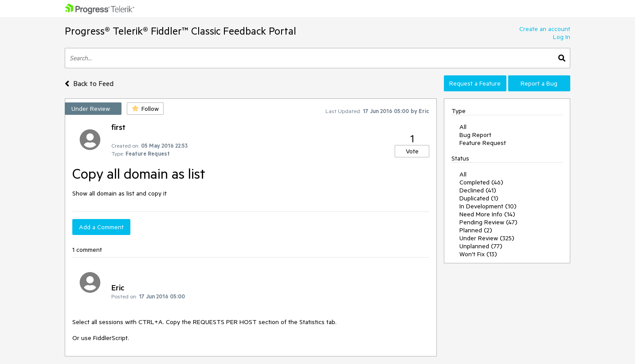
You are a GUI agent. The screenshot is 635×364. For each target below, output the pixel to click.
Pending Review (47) (488, 222)
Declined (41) (478, 190)
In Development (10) (488, 206)
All (463, 127)
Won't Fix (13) (478, 254)
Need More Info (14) (487, 214)
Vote (412, 151)
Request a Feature (475, 83)
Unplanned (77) (481, 246)
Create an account (545, 29)
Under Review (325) (487, 238)
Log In (562, 37)
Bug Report (475, 135)
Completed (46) (481, 182)
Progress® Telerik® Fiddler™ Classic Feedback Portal (180, 31)
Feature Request (483, 143)
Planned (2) (476, 230)
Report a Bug (539, 83)
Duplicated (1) (479, 198)
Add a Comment (101, 227)
